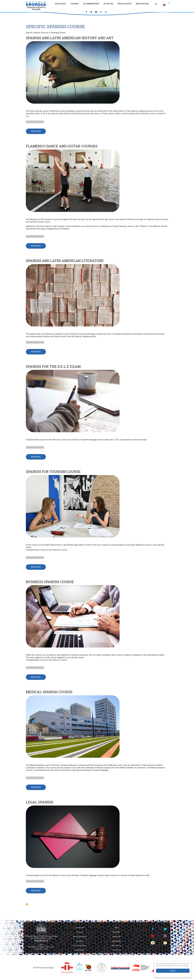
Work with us (117, 946)
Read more (38, 132)
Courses (75, 4)
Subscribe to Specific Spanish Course (27, 904)
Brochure (117, 932)
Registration (142, 4)
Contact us (117, 950)
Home (117, 928)
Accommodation (91, 4)
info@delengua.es (41, 941)
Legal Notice (117, 941)
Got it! (173, 971)
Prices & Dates (124, 4)
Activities (108, 4)
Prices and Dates (80, 946)
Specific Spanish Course (35, 122)
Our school (80, 928)
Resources (117, 937)
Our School (60, 4)
